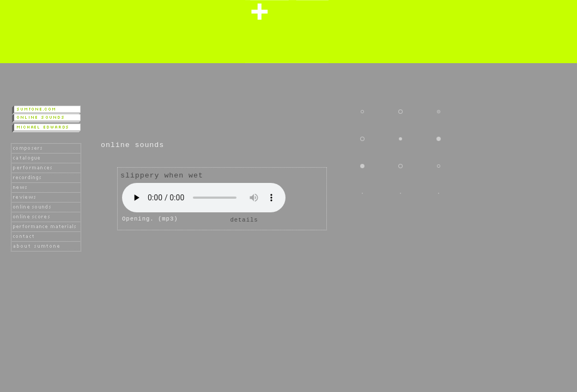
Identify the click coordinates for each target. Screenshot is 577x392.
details (244, 220)
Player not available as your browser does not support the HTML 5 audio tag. (204, 198)
